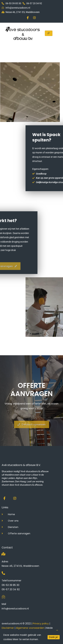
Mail (4, 604)
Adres (5, 562)
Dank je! (54, 637)
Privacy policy (41, 624)
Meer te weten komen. (26, 639)
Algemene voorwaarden (30, 628)
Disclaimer (8, 628)
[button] (32, 427)
